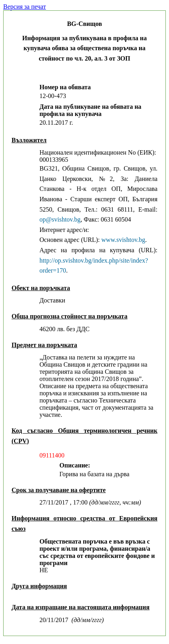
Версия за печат (25, 7)
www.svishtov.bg (123, 240)
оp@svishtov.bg (60, 219)
